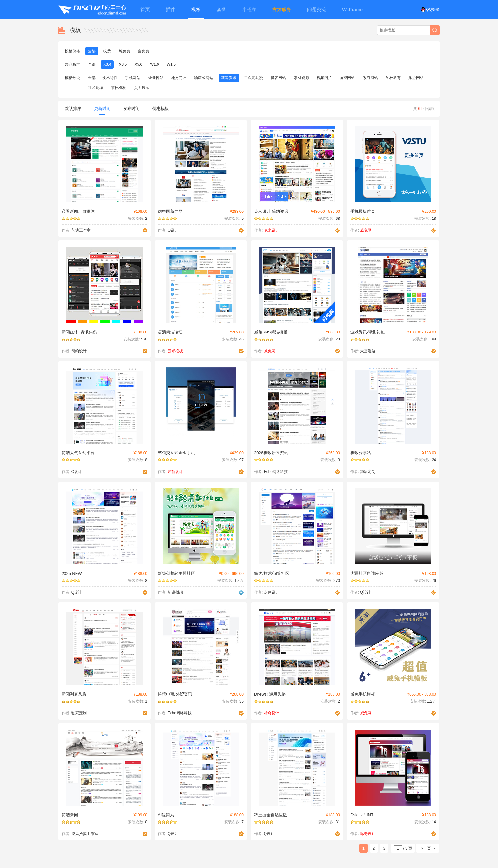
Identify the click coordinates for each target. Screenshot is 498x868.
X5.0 (138, 64)
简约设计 (79, 351)
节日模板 (118, 88)
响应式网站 (204, 78)
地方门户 (179, 78)
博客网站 (278, 78)
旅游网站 (416, 78)
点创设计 (272, 592)
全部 (92, 51)
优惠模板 (161, 108)
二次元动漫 (253, 78)
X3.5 (123, 64)
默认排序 (73, 108)
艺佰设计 (175, 472)
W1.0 (154, 64)
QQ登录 (430, 10)
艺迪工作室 (81, 230)
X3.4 (107, 64)
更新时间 (102, 111)
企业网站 (156, 78)
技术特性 (110, 78)
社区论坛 (96, 88)
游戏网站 (347, 78)
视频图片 (324, 78)
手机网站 (133, 78)
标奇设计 (272, 713)
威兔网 (366, 230)
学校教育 (393, 78)
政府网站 (370, 78)
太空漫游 (368, 351)
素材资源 (301, 78)
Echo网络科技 (276, 472)
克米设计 (272, 230)
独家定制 (368, 472)
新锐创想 (175, 592)
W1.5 (171, 64)
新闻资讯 (229, 78)
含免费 (144, 51)
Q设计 (173, 230)
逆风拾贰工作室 (85, 834)
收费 (107, 51)
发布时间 (131, 108)
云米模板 (175, 351)
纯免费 (124, 51)
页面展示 (142, 88)
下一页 (425, 848)
